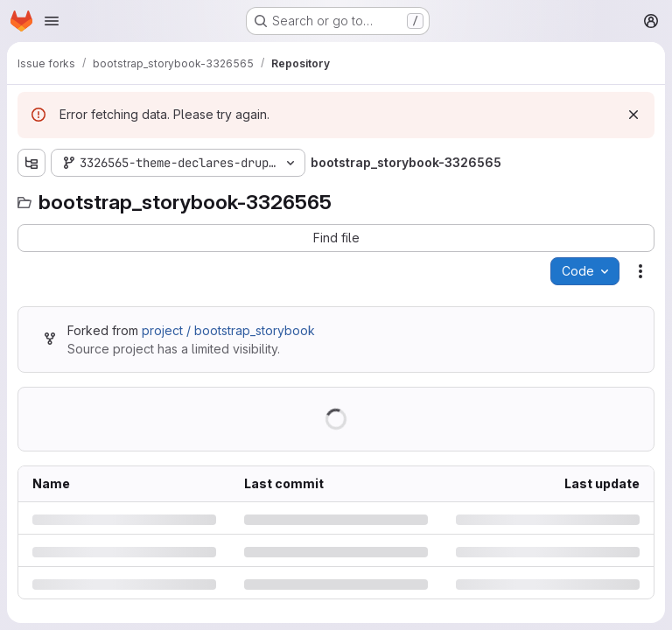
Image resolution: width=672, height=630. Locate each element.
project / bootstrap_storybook (228, 330)
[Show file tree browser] (31, 163)
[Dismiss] (633, 115)
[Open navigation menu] (52, 21)
